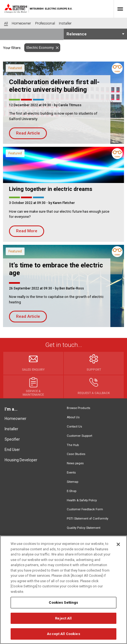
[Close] (118, 545)
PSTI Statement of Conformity (87, 519)
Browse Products (78, 408)
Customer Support (79, 436)
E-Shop (72, 491)
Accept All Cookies (63, 634)
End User (12, 450)
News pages (75, 463)
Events (71, 473)
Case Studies (76, 454)
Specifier (12, 439)
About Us (73, 417)
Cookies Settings (63, 603)
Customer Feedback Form (85, 509)
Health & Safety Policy (82, 500)
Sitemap (72, 482)
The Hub (73, 445)
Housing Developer (21, 460)
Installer (11, 429)
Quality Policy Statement (84, 528)
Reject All (63, 619)
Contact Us (74, 427)
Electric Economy (39, 48)
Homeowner (16, 419)
